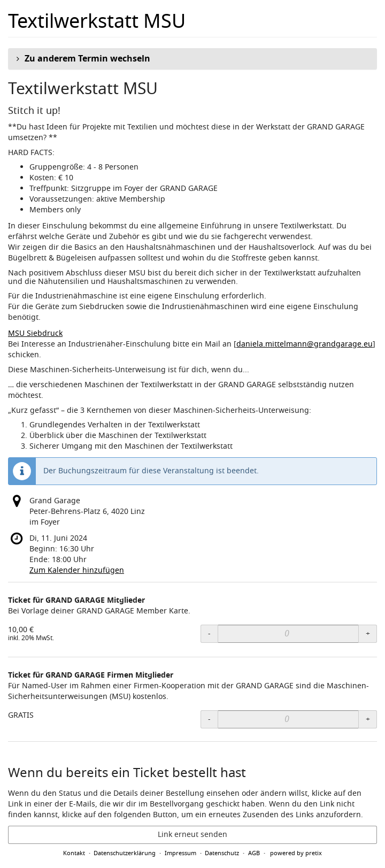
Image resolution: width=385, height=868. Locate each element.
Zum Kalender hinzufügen (77, 570)
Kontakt (74, 853)
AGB (254, 853)
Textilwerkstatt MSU (97, 21)
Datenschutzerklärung (125, 853)
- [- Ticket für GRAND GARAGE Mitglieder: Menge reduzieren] (209, 633)
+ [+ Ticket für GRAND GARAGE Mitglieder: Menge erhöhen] (368, 633)
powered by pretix (296, 853)
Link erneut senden (192, 835)
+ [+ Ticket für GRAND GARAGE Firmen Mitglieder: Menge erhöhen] (368, 719)
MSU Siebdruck (35, 333)
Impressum (180, 853)
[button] (192, 59)
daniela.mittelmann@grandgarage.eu (305, 344)
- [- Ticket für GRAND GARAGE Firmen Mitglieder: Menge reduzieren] (209, 719)
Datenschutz (222, 853)
